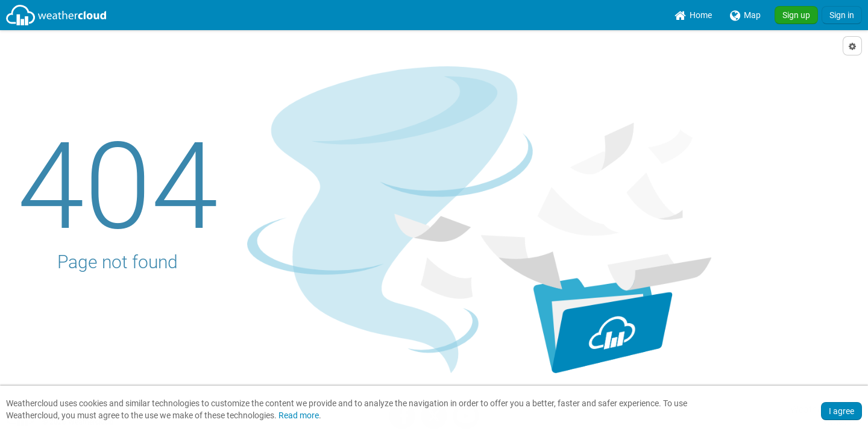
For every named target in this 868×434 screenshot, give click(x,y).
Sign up (796, 15)
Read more (299, 416)
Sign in (842, 15)
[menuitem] (693, 15)
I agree (841, 411)
